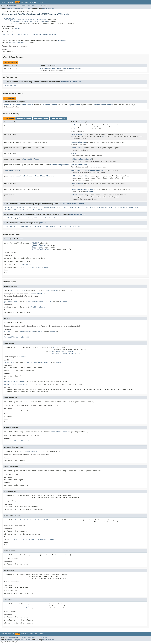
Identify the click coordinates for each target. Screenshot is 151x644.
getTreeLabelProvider (80, 176)
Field (15, 8)
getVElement (37, 218)
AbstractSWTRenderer (17, 43)
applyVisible (62, 207)
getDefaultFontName (104, 207)
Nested (10, 8)
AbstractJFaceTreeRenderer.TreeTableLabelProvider (61, 68)
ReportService (74, 105)
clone (6, 226)
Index (41, 2)
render (23, 209)
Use (23, 2)
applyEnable (9, 207)
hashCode (37, 226)
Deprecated (34, 2)
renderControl (77, 189)
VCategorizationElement (30, 159)
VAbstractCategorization (60, 165)
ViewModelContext (50, 105)
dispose (74, 153)
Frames (24, 6)
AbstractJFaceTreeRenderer (15, 105)
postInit (7, 209)
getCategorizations (79, 165)
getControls (90, 207)
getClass (29, 226)
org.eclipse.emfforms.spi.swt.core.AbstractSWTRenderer (28, 22)
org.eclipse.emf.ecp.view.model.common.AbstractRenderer (26, 20)
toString (62, 226)
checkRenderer (10, 218)
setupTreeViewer (78, 195)
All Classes (43, 6)
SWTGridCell (88, 189)
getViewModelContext (52, 218)
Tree (27, 2)
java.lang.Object (8, 18)
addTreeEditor (77, 135)
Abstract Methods (41, 119)
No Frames (31, 6)
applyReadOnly (21, 207)
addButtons (76, 125)
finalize (20, 226)
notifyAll (53, 226)
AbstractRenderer (77, 214)
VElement (63, 14)
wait (69, 226)
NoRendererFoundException (62, 351)
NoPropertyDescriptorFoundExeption (66, 353)
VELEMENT (30, 105)
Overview (4, 2)
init (136, 207)
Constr (21, 8)
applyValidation (34, 207)
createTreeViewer (78, 148)
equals (13, 226)
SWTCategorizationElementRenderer (47, 34)
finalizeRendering (77, 207)
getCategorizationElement (82, 159)
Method (27, 8)
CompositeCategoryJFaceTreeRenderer (17, 34)
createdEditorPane (79, 142)
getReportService (24, 218)
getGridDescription (79, 170)
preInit (16, 209)
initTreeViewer (77, 184)
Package (11, 2)
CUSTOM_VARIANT (10, 85)
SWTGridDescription (12, 170)
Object (43, 223)
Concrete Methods (58, 119)
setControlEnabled (34, 209)
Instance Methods (24, 119)
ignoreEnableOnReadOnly (123, 207)
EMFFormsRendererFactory (104, 105)
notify (45, 226)
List (73, 129)
